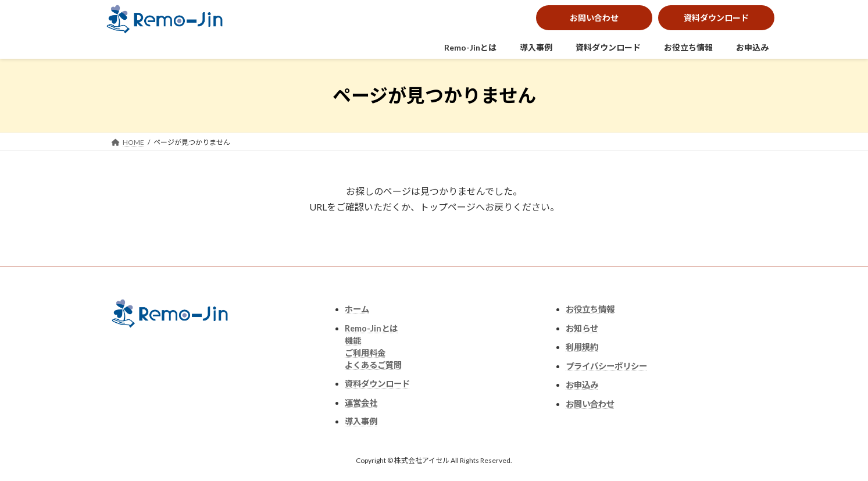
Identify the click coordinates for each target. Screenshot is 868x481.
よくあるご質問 (373, 365)
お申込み (752, 47)
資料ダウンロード (716, 18)
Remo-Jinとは (470, 47)
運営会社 (361, 403)
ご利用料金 (365, 353)
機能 (353, 341)
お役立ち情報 (688, 47)
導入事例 (536, 47)
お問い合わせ (594, 18)
